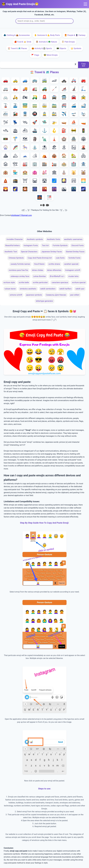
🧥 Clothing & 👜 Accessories (17, 35)
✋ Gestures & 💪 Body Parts (47, 35)
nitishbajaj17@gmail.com (21, 215)
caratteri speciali (71, 264)
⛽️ (64, 131)
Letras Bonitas (39, 276)
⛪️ (64, 172)
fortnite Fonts (74, 258)
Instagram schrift (73, 270)
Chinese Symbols (16, 258)
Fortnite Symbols (60, 245)
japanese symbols (34, 295)
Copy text (83, 65)
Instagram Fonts (31, 245)
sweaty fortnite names (20, 264)
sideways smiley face (20, 276)
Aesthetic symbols (35, 239)
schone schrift (16, 295)
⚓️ (44, 131)
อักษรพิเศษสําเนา (57, 276)
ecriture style (9, 282)
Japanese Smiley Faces (52, 252)
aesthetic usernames (73, 239)
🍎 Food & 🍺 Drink (23, 42)
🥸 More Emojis (51, 55)
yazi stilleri (75, 295)
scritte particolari (40, 282)
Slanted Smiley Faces (75, 252)
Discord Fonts (78, 245)
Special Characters (29, 252)
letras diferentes (54, 270)
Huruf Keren (39, 264)
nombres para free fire (18, 270)
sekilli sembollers (48, 289)
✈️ (64, 114)
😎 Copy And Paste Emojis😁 (20, 4)
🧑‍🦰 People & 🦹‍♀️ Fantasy (75, 35)
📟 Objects (61, 48)
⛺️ (44, 156)
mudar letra (73, 276)
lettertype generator (44, 301)
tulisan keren (10, 289)
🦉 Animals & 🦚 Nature (46, 42)
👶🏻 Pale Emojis (68, 42)
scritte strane (54, 264)
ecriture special (79, 282)
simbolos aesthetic (28, 289)
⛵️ (74, 122)
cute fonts (60, 258)
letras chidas (38, 270)
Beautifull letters (13, 245)
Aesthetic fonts (53, 239)
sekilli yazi (80, 289)
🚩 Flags (35, 55)
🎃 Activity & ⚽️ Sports (42, 48)
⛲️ (35, 147)
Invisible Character (15, 239)
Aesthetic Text (11, 252)
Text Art (45, 245)
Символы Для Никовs (56, 295)
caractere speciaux (60, 282)
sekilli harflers (66, 289)
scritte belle (24, 282)
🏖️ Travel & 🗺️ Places (17, 48)
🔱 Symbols (76, 48)
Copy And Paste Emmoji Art (40, 258)
